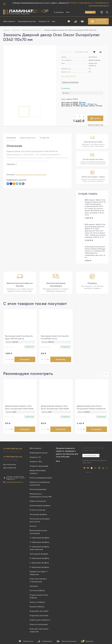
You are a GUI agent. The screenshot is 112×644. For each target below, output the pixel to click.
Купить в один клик (96, 125)
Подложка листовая (39, 611)
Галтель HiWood (37, 590)
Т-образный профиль (39, 542)
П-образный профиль (39, 558)
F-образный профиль (39, 567)
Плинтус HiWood (37, 602)
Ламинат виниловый (39, 466)
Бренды (90, 12)
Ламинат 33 (44, 21)
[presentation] (99, 374)
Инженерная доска (27, 21)
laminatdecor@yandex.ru (99, 6)
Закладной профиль (39, 554)
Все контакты (10, 465)
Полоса (33, 526)
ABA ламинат (9, 21)
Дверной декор (41, 175)
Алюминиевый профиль (40, 506)
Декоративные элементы (32, 30)
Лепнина (16, 30)
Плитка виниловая (38, 489)
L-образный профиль (39, 563)
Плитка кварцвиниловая (41, 478)
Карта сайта (87, 463)
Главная (6, 30)
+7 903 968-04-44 (101, 3)
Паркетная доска (38, 501)
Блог (58, 461)
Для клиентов (10, 468)
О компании (59, 12)
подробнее (12, 164)
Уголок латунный (37, 510)
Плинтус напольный (39, 624)
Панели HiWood (37, 607)
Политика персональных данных (94, 460)
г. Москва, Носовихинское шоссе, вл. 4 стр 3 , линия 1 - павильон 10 (41, 3)
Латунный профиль (38, 514)
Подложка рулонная (39, 616)
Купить (95, 118)
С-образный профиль (40, 538)
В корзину (25, 359)
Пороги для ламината (40, 620)
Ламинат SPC (36, 462)
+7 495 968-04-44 (85, 3)
